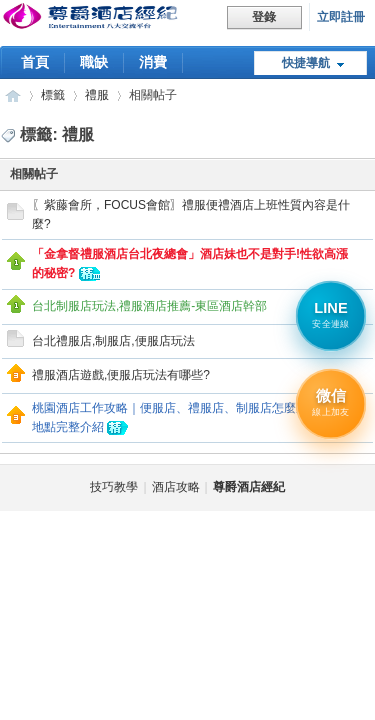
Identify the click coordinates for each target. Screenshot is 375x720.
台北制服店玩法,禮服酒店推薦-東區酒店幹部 (149, 306)
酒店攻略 (176, 487)
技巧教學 (114, 487)
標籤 (53, 95)
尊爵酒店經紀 (13, 95)
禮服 (97, 95)
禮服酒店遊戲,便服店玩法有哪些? (121, 375)
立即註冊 (341, 17)
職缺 (94, 62)
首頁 (35, 62)
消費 (153, 62)
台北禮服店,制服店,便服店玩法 (113, 341)
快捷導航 (306, 63)
